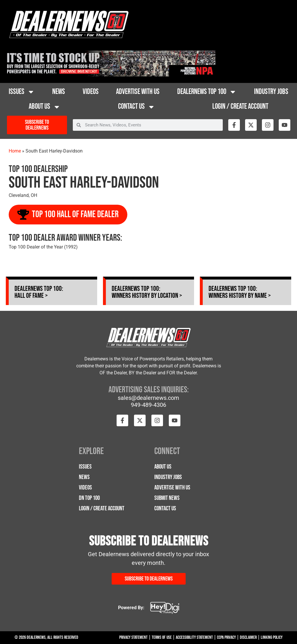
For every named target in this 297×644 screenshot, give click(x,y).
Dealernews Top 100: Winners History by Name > (240, 292)
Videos (91, 92)
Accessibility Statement (194, 637)
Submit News (167, 498)
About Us (45, 107)
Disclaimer (248, 637)
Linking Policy (272, 637)
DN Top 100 (89, 498)
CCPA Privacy (226, 637)
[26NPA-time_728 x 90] (110, 75)
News (59, 92)
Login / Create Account (240, 107)
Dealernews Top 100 (207, 92)
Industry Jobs (271, 92)
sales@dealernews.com (148, 398)
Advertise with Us (138, 92)
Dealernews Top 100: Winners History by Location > (147, 292)
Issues (22, 92)
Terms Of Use (162, 637)
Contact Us (137, 107)
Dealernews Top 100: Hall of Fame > (39, 292)
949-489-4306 (148, 405)
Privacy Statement (133, 637)
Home (15, 151)
